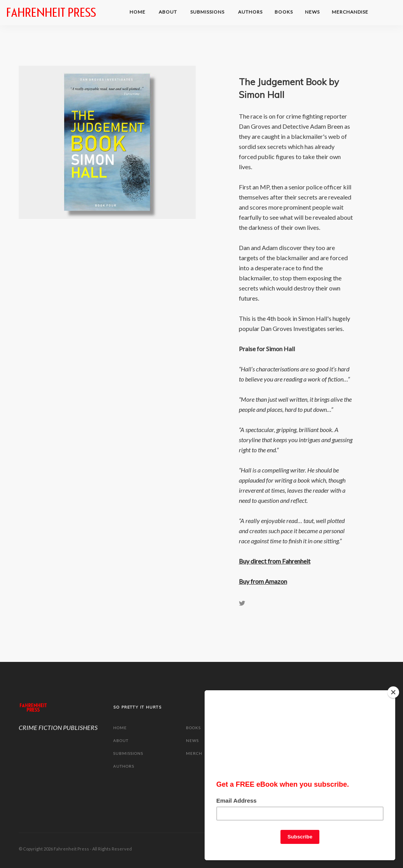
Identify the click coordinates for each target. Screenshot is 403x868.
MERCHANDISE (351, 12)
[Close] (393, 689)
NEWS (312, 12)
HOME (138, 12)
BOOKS (284, 12)
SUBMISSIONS (208, 12)
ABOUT (168, 12)
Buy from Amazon (263, 581)
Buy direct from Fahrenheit (275, 561)
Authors (250, 12)
